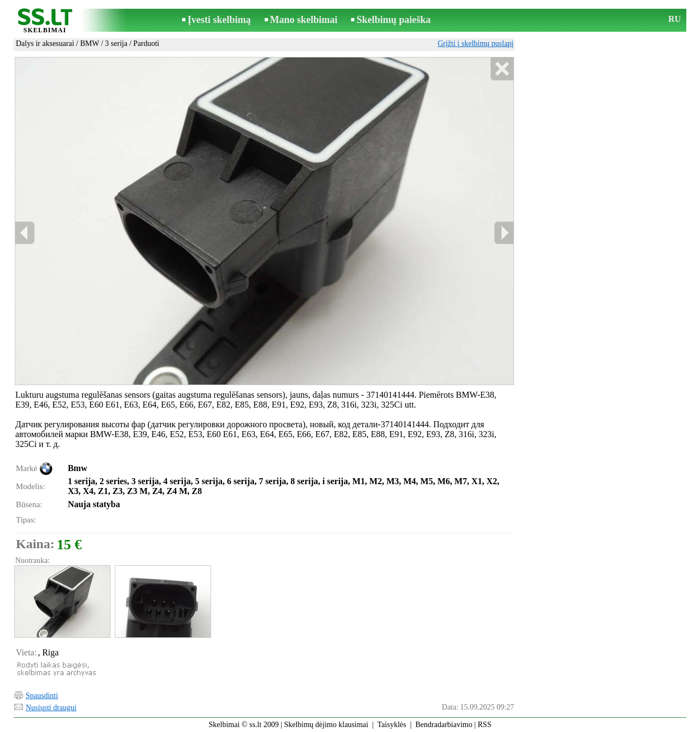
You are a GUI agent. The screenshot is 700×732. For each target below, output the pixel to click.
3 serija (116, 43)
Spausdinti (42, 696)
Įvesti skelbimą (219, 20)
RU (675, 19)
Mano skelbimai (304, 20)
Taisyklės (392, 725)
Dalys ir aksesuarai (45, 43)
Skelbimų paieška (394, 20)
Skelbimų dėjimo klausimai (326, 725)
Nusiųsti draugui (51, 708)
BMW (89, 43)
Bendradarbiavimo (444, 725)
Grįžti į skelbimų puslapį (476, 43)
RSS (485, 725)
